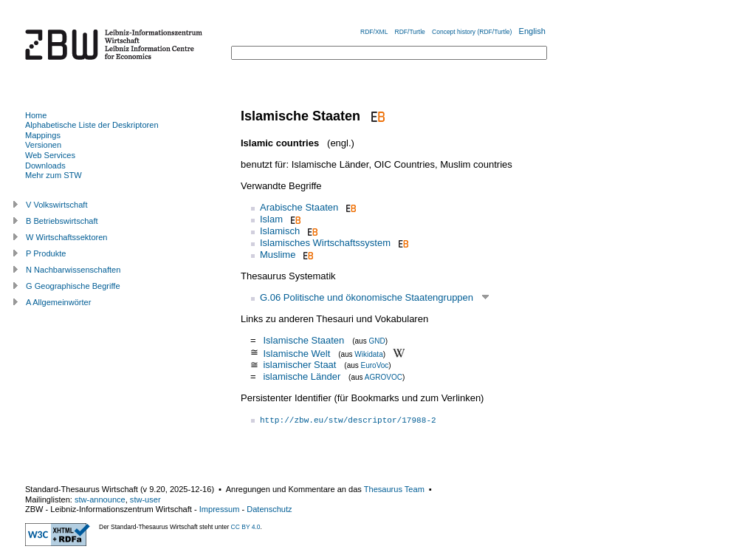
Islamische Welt (296, 353)
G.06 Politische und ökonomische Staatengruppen (367, 297)
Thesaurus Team (394, 489)
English (532, 31)
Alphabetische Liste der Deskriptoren (92, 125)
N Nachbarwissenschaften (73, 270)
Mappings (43, 135)
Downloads (45, 166)
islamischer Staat (299, 365)
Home (36, 115)
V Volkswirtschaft (57, 205)
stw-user (145, 499)
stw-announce (100, 499)
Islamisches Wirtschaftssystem (325, 243)
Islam (271, 219)
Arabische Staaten (299, 207)
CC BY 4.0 (246, 527)
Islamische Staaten (303, 340)
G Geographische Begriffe (73, 286)
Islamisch (280, 231)
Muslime (278, 255)
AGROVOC (384, 377)
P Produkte (46, 253)
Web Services (50, 155)
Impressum (220, 509)
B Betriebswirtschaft (62, 221)
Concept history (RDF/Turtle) (472, 32)
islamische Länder (302, 376)
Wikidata (368, 354)
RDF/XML (374, 32)
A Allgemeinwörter (58, 302)
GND (377, 341)
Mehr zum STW (54, 175)
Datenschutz (269, 509)
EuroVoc (375, 365)
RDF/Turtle (410, 32)
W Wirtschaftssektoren (67, 237)
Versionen (43, 145)
